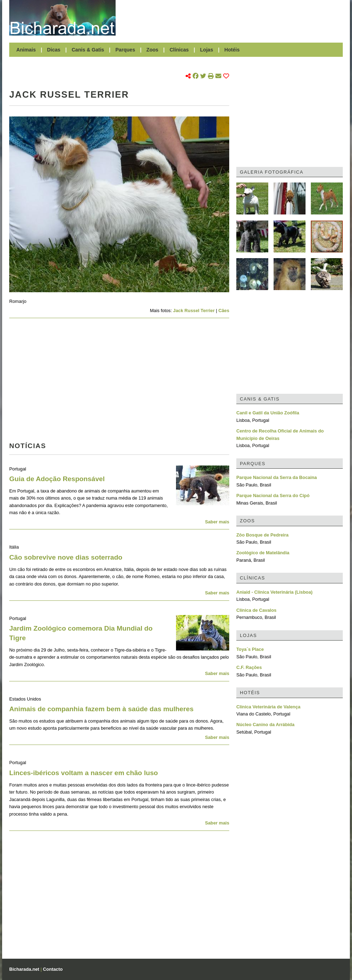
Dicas (54, 50)
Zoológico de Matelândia (263, 553)
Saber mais (217, 522)
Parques (125, 50)
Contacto (53, 969)
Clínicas (179, 50)
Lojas (207, 50)
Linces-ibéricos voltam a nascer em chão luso (84, 773)
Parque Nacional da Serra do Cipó (273, 496)
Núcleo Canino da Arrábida (265, 725)
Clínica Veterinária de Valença (268, 707)
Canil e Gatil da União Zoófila (268, 413)
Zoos (153, 50)
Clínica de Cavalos (256, 610)
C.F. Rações (249, 667)
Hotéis (232, 50)
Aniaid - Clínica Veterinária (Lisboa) (274, 592)
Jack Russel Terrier (194, 311)
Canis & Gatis (88, 50)
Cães (224, 311)
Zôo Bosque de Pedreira (262, 535)
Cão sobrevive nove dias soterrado (66, 557)
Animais (26, 50)
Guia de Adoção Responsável (57, 479)
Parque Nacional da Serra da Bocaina (277, 477)
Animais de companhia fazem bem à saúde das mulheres (101, 709)
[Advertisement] (233, 18)
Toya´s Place (250, 649)
